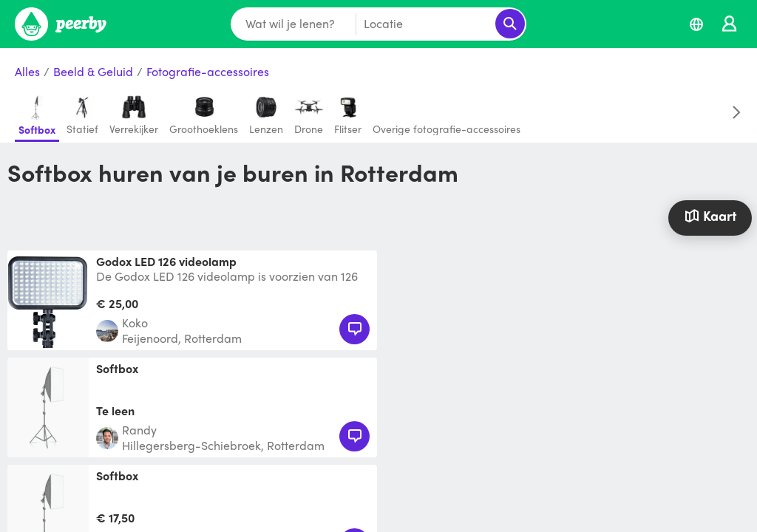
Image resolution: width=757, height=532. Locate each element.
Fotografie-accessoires (208, 72)
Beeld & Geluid (93, 72)
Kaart (710, 215)
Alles (27, 72)
